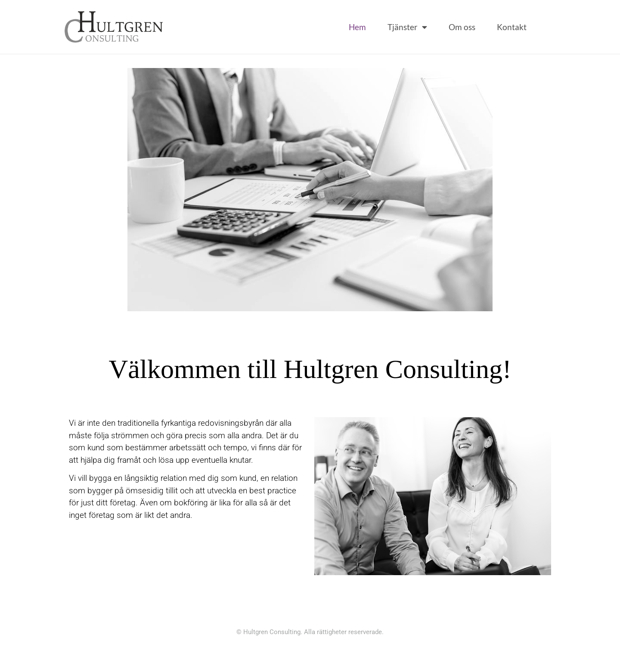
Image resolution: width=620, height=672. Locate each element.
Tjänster (407, 27)
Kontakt (512, 27)
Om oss (462, 27)
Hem (357, 27)
